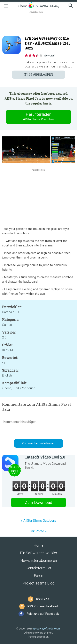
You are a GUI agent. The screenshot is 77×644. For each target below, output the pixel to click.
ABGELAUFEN (39, 75)
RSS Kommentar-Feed (43, 606)
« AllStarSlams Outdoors (38, 521)
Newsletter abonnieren (39, 560)
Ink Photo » (38, 531)
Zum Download (38, 502)
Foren (38, 576)
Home (39, 545)
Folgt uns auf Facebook (43, 614)
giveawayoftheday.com (47, 629)
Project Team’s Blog (38, 583)
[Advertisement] (38, 24)
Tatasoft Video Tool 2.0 (45, 457)
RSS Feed (43, 599)
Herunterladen (39, 117)
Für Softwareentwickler (39, 553)
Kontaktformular (38, 568)
